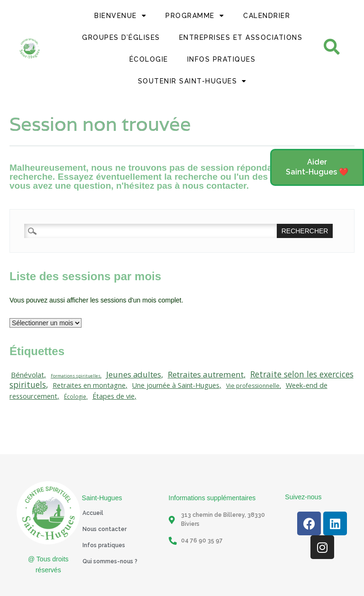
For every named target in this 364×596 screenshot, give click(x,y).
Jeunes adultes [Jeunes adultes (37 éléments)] (134, 374)
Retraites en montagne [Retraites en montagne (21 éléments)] (89, 385)
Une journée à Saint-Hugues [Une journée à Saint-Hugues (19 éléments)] (176, 385)
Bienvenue (120, 16)
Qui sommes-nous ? (110, 561)
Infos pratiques (104, 545)
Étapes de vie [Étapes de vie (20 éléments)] (114, 396)
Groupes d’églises (121, 37)
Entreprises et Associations (241, 37)
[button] (317, 167)
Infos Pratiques (222, 59)
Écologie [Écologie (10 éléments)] (75, 396)
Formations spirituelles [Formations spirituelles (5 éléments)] (76, 376)
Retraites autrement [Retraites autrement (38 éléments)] (206, 374)
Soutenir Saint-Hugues (192, 81)
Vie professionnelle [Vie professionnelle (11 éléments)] (253, 386)
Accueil (93, 513)
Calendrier (267, 16)
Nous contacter (105, 529)
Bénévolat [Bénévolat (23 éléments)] (27, 375)
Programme (195, 16)
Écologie (149, 59)
